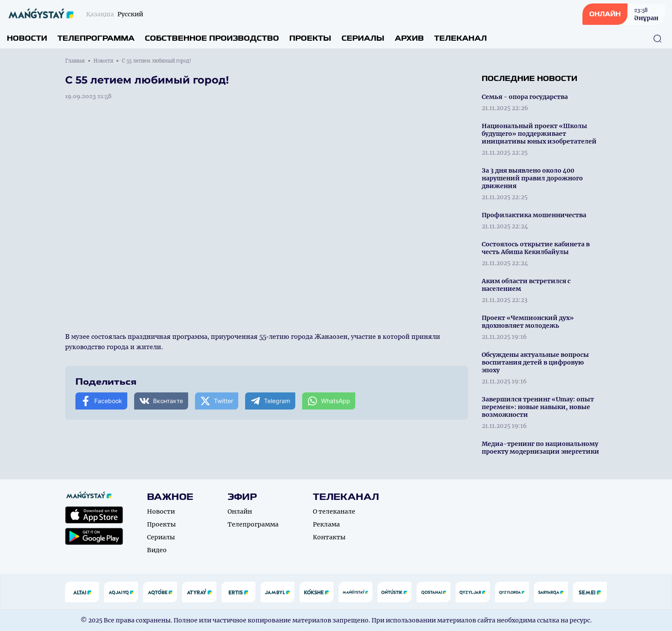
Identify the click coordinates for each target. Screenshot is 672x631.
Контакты (329, 537)
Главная (75, 61)
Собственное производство (212, 38)
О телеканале (334, 511)
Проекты (310, 38)
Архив (409, 38)
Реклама (326, 524)
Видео (157, 550)
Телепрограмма (96, 38)
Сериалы (363, 38)
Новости (27, 38)
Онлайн (240, 511)
